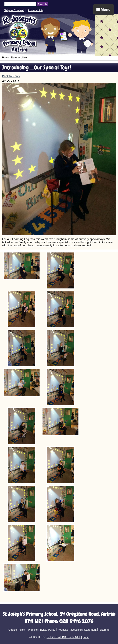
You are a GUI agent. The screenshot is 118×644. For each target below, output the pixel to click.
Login (86, 637)
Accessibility (36, 10)
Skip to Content (14, 10)
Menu (104, 10)
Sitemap (105, 630)
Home (6, 58)
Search (42, 4)
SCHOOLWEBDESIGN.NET (63, 637)
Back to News (11, 76)
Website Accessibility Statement (77, 630)
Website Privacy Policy (42, 630)
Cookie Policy (17, 630)
